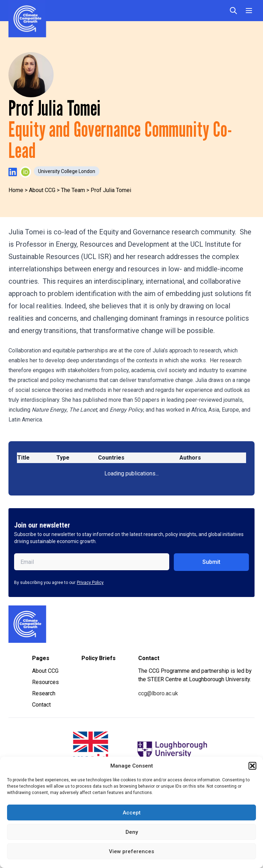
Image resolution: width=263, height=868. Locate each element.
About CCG (45, 671)
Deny (132, 832)
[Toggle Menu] (249, 11)
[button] (252, 766)
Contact (41, 705)
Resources (45, 682)
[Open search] (233, 11)
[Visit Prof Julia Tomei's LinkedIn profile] (13, 172)
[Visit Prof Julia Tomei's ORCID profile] (25, 172)
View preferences (131, 851)
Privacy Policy (90, 583)
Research (44, 693)
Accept (132, 813)
